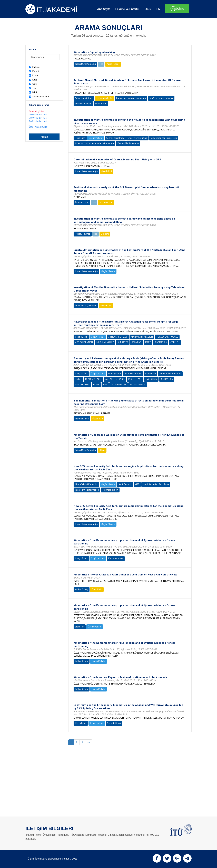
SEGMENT (137, 342)
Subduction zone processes (164, 138)
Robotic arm (101, 104)
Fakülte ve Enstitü (127, 9)
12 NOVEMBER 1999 (118, 337)
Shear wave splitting (137, 138)
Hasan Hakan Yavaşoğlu (86, 171)
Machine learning (83, 104)
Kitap (35, 80)
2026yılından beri (38, 115)
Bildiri (35, 92)
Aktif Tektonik (125, 484)
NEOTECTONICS (138, 385)
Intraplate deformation (170, 374)
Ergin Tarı (80, 627)
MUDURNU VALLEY (105, 342)
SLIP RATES (123, 342)
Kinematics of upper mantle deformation (94, 143)
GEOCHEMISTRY (119, 385)
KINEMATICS (161, 342)
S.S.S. (147, 9)
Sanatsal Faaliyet (41, 97)
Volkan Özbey (82, 589)
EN (158, 9)
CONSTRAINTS (82, 385)
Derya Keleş (81, 723)
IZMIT (148, 342)
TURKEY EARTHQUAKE (167, 337)
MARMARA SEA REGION (142, 337)
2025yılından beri (38, 118)
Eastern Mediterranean (128, 143)
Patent (36, 71)
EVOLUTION (151, 379)
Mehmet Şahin (82, 419)
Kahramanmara (116, 558)
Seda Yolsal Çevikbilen (86, 306)
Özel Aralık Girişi (38, 127)
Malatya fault (115, 374)
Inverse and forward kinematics (131, 98)
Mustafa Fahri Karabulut (86, 484)
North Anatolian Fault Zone (156, 484)
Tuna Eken (80, 138)
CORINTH (175, 342)
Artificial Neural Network (161, 98)
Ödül (35, 84)
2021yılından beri (38, 121)
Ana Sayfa (104, 9)
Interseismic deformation (87, 490)
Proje (35, 75)
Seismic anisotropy (115, 138)
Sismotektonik (114, 723)
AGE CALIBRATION (84, 342)
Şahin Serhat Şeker (84, 98)
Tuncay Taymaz (83, 234)
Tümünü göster (37, 111)
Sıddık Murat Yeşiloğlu (85, 64)
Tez (34, 88)
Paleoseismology (133, 374)
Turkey (78, 379)
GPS (137, 484)
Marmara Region (110, 490)
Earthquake (150, 374)
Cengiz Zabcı (81, 337)
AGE (105, 385)
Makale (36, 67)
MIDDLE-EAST (135, 379)
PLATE (96, 385)
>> (88, 742)
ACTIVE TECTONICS (115, 379)
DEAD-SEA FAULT (93, 379)
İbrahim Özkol (82, 203)
